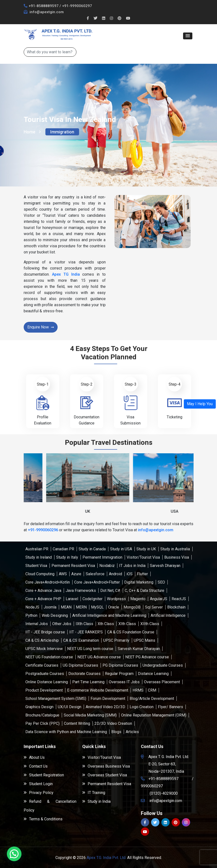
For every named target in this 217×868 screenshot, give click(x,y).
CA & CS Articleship (42, 640)
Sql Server (154, 607)
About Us (34, 757)
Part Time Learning (88, 682)
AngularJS (159, 599)
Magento (138, 599)
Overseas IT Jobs (124, 682)
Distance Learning (153, 674)
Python (31, 615)
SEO (161, 582)
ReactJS (179, 599)
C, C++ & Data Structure (145, 591)
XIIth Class (150, 624)
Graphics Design (39, 707)
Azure (76, 574)
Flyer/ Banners (170, 707)
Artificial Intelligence (168, 615)
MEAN (66, 607)
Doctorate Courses (84, 674)
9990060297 (152, 786)
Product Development (44, 690)
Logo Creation (142, 707)
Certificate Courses (42, 665)
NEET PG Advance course (147, 657)
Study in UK (146, 549)
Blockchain (176, 607)
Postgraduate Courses (45, 674)
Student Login (38, 784)
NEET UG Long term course (90, 649)
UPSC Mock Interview (44, 649)
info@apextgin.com (46, 12)
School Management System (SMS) (56, 699)
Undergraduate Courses (163, 665)
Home (32, 132)
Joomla (50, 607)
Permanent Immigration (102, 557)
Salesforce (95, 574)
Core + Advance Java (43, 591)
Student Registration (44, 775)
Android (115, 574)
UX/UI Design (70, 707)
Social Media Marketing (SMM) (90, 715)
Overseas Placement (162, 682)
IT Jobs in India (132, 566)
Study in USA (121, 549)
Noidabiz (107, 566)
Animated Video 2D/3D (105, 707)
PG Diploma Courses (120, 665)
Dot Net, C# (110, 591)
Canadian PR (63, 549)
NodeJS (32, 607)
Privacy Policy (39, 793)
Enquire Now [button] (38, 327)
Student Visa (36, 566)
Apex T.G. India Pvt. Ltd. (106, 858)
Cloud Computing (40, 574)
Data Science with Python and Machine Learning (66, 732)
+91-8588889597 (44, 6)
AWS (63, 574)
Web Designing (55, 615)
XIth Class (127, 624)
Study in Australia (175, 549)
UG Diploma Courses (80, 665)
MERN (81, 607)
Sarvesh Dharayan (165, 566)
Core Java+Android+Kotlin (48, 582)
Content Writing (77, 723)
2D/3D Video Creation (113, 723)
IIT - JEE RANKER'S (86, 632)
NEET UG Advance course (99, 657)
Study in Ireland (39, 557)
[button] (188, 36)
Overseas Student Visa (105, 775)
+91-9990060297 (77, 6)
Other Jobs (62, 624)
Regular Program (119, 674)
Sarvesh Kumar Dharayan (139, 649)
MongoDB (132, 607)
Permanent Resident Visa (73, 566)
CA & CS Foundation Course (131, 632)
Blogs (116, 732)
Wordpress (116, 599)
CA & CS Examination (81, 640)
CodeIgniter (93, 599)
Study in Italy (67, 557)
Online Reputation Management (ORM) (154, 715)
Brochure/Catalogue (42, 715)
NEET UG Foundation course (49, 657)
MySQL (97, 607)
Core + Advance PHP (43, 599)
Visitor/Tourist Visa (143, 557)
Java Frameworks (81, 591)
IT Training (94, 793)
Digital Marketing (139, 582)
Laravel (72, 599)
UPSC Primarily (116, 640)
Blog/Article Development (152, 699)
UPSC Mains (145, 640)
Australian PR (37, 549)
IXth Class (84, 624)
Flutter (142, 574)
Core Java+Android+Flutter (97, 582)
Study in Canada (92, 549)
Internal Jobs (37, 624)
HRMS (138, 690)
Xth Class (106, 624)
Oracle (114, 607)
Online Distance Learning (47, 682)
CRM (152, 690)
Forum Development (108, 699)
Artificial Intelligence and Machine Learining (109, 615)
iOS (129, 574)
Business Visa (177, 557)
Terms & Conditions (43, 819)
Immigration (62, 132)
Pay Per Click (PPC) (42, 723)
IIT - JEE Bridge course (45, 632)
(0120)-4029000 (164, 793)
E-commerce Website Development (98, 690)
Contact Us (36, 766)
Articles (132, 732)
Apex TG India (66, 274)
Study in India (96, 801)
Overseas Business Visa (106, 766)
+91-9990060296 (43, 530)
